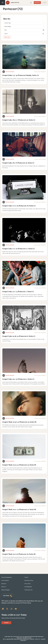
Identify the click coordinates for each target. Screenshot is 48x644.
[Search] (24, 30)
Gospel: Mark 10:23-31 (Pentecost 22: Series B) (19, 465)
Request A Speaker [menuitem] (6, 590)
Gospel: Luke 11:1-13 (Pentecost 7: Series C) (18, 292)
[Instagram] (11, 609)
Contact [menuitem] (26, 577)
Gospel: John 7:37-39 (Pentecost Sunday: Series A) (21, 75)
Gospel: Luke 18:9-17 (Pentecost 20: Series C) (19, 120)
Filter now (7, 37)
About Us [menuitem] (4, 587)
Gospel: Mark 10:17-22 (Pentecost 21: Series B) (19, 509)
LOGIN (44, 3)
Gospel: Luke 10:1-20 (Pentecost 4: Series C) (18, 379)
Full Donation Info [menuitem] (29, 590)
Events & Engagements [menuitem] (7, 577)
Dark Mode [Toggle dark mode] (8, 596)
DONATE (37, 3)
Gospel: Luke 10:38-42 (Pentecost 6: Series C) (19, 336)
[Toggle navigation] (3, 3)
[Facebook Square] (3, 609)
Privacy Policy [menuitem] (28, 584)
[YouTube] (16, 609)
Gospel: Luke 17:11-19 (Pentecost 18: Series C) (19, 206)
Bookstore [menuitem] (4, 584)
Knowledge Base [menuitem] (28, 587)
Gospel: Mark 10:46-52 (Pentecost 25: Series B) (19, 422)
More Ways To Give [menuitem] (29, 581)
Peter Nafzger (10, 72)
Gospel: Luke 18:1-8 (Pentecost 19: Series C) (18, 163)
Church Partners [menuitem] (5, 581)
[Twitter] (7, 609)
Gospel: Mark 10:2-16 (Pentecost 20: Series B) (19, 554)
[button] (31, 2)
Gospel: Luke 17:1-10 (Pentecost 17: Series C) (19, 249)
